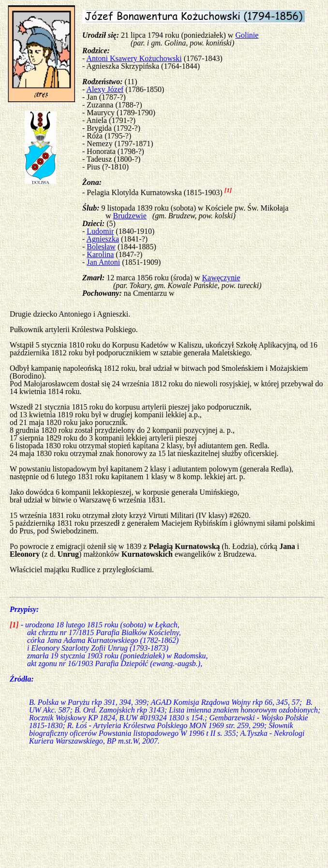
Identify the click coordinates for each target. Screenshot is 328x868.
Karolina (100, 254)
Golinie (247, 35)
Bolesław (101, 247)
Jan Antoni (103, 262)
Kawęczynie (221, 278)
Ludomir (100, 231)
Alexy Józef (105, 89)
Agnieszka (103, 239)
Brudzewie (130, 216)
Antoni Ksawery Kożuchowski (134, 58)
